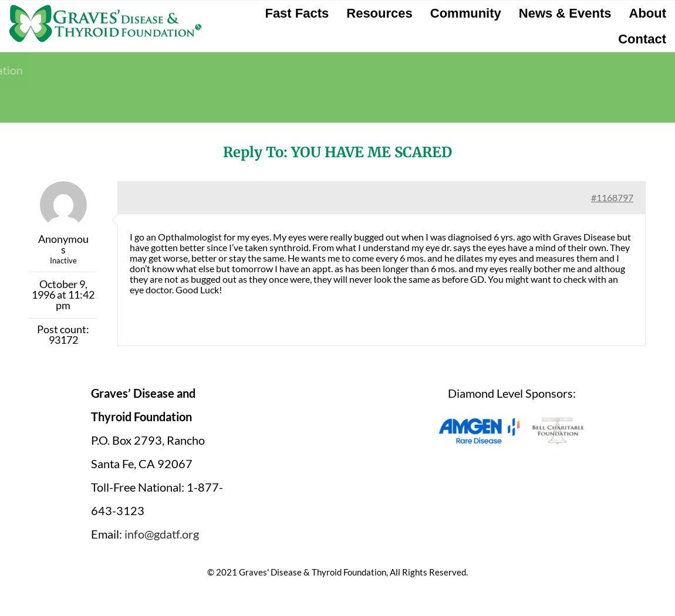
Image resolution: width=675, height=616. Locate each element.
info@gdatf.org (162, 534)
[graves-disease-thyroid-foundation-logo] (105, 9)
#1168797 (612, 197)
